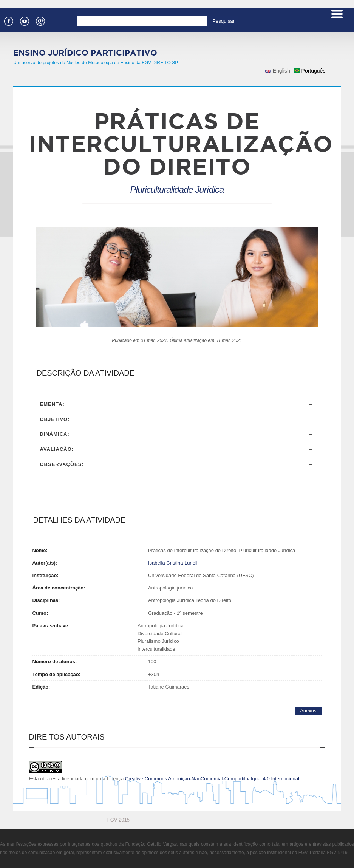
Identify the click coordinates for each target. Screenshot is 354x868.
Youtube (24, 20)
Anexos (308, 711)
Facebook (8, 20)
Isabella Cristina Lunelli (173, 563)
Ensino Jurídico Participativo (85, 53)
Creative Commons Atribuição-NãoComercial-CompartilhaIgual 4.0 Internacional (212, 779)
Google (40, 20)
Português (310, 71)
